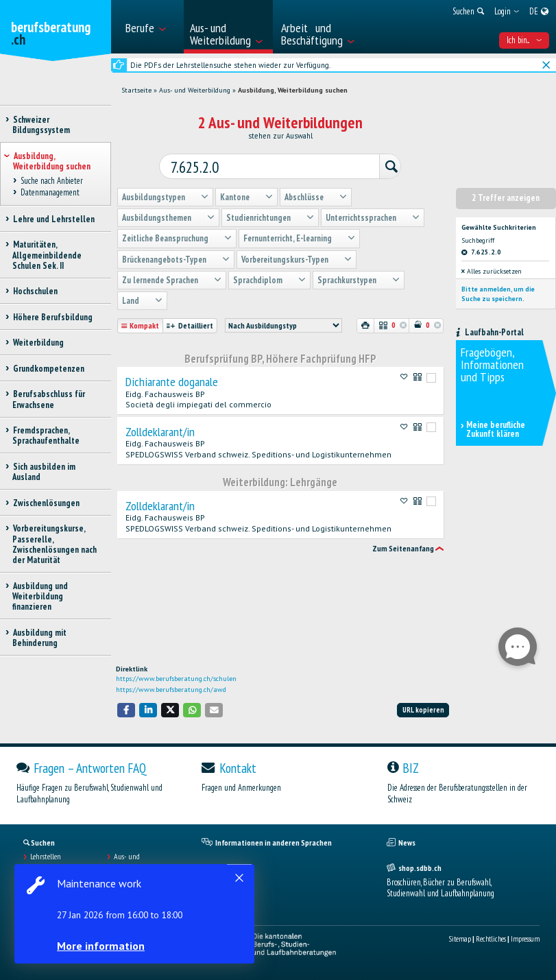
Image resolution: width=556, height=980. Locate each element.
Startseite (136, 90)
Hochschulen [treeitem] (35, 291)
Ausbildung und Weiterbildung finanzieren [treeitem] (40, 597)
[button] (126, 710)
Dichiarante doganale (172, 379)
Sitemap (460, 939)
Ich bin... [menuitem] (524, 40)
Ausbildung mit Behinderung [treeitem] (39, 638)
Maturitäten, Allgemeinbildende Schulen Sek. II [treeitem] (47, 255)
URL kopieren (423, 710)
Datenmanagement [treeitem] (50, 192)
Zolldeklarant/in (160, 429)
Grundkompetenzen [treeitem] (48, 369)
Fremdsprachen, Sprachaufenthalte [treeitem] (46, 435)
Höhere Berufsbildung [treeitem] (52, 317)
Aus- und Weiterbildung (195, 90)
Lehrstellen (46, 857)
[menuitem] (150, 27)
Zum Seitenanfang (403, 545)
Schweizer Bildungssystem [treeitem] (41, 125)
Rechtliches (491, 939)
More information (103, 946)
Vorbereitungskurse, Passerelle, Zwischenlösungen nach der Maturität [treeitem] (55, 544)
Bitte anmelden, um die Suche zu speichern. (498, 290)
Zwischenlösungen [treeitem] (46, 503)
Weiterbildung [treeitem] (38, 343)
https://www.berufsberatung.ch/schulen (176, 679)
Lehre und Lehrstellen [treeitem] (53, 219)
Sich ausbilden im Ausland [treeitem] (44, 472)
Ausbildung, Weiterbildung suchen (293, 90)
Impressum (525, 939)
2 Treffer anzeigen (506, 194)
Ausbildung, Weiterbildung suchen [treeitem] (52, 161)
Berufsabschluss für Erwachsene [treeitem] (49, 399)
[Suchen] (383, 165)
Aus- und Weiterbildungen (138, 861)
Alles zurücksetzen (492, 268)
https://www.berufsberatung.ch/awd (171, 690)
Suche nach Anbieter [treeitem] (51, 181)
